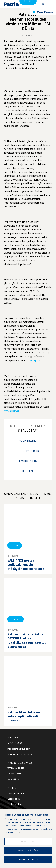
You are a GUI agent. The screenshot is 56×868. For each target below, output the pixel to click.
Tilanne (15, 545)
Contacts (44, 4)
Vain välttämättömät (28, 850)
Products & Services (20, 763)
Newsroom (14, 774)
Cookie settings (15, 804)
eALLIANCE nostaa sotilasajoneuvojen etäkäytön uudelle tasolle (26, 564)
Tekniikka (16, 619)
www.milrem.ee (11, 411)
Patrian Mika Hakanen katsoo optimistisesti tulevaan (24, 716)
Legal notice (14, 799)
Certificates (13, 788)
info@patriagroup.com (19, 749)
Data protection (16, 793)
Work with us (16, 768)
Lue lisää (18, 832)
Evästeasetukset (28, 842)
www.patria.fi (36, 360)
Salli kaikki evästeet (28, 859)
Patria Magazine (45, 12)
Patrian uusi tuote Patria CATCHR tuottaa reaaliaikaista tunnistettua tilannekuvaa (27, 640)
